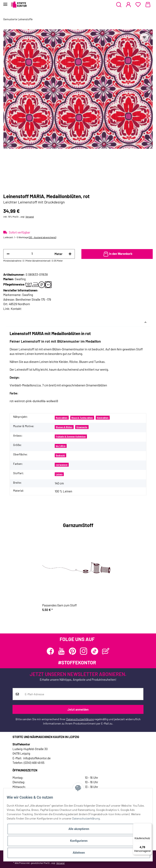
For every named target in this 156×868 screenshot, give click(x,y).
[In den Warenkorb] (117, 254)
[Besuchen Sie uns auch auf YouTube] (61, 651)
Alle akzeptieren (79, 829)
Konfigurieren (79, 841)
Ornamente (82, 427)
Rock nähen (62, 418)
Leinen (59, 474)
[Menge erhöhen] (70, 254)
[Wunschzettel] (138, 5)
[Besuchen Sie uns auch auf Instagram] (84, 651)
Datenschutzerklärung (80, 719)
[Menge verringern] (8, 254)
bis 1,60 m (61, 446)
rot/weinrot (62, 465)
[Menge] (32, 254)
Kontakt (16, 309)
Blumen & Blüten (64, 427)
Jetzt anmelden (78, 709)
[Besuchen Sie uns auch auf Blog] (106, 651)
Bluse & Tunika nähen (82, 418)
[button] (119, 5)
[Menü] (149, 826)
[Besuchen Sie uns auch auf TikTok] (95, 651)
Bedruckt (60, 455)
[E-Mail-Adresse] (83, 694)
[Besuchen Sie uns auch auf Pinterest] (72, 651)
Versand (30, 217)
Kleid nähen (103, 418)
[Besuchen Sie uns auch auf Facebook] (50, 651)
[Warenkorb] (148, 5)
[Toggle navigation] (5, 3)
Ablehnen (79, 853)
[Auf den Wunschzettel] (144, 37)
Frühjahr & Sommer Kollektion (71, 436)
